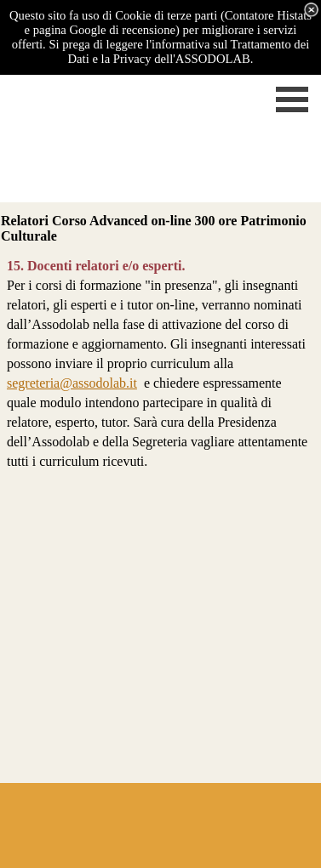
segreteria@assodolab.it (72, 383)
